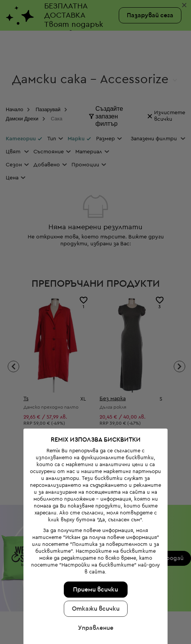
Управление (95, 621)
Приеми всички (95, 583)
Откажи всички (95, 602)
